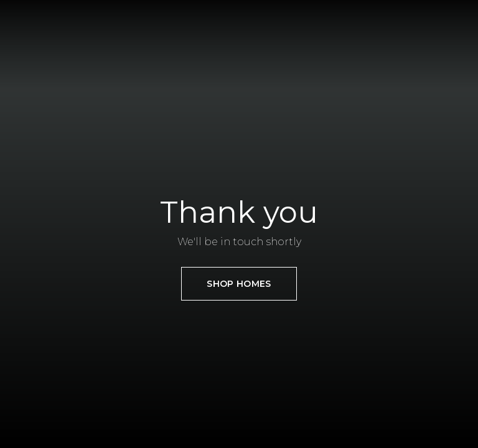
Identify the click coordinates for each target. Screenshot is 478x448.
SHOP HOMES (239, 284)
